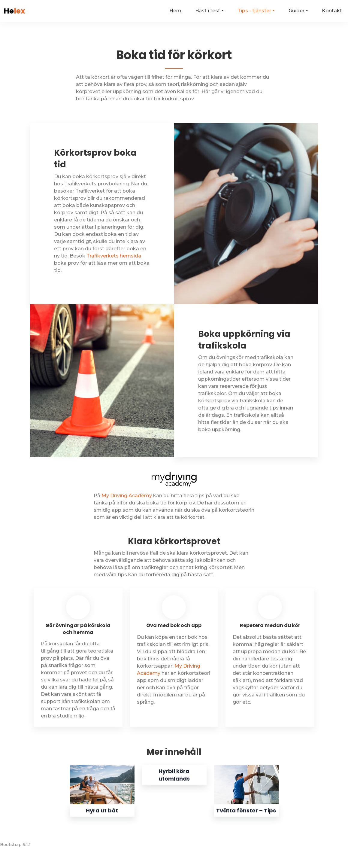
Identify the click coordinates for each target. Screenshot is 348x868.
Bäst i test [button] (208, 11)
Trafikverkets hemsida (114, 256)
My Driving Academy (127, 496)
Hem (175, 11)
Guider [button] (297, 11)
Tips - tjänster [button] (254, 11)
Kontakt (332, 11)
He (14, 11)
